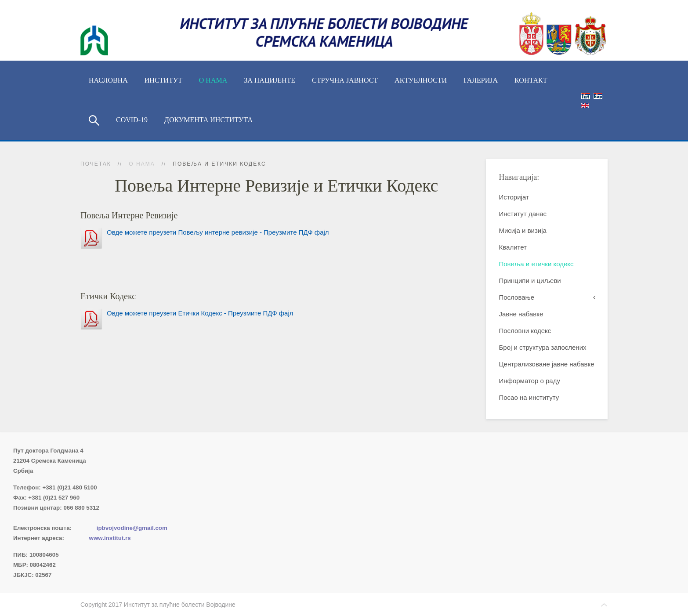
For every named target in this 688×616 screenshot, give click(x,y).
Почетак (96, 164)
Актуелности (421, 80)
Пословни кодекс (525, 331)
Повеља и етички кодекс (536, 264)
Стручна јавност (345, 80)
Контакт (531, 80)
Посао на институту (529, 397)
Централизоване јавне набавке (547, 364)
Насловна (108, 80)
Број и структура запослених (543, 347)
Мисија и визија (523, 230)
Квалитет (513, 247)
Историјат (514, 197)
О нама (213, 80)
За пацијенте (270, 80)
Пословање (517, 297)
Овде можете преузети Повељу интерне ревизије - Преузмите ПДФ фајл (218, 232)
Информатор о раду (530, 381)
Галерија (481, 80)
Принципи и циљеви (530, 281)
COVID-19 (132, 120)
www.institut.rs (110, 538)
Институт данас (523, 214)
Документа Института (208, 120)
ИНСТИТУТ (163, 80)
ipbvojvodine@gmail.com (132, 528)
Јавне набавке (521, 314)
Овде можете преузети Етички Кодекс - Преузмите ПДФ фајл (200, 313)
